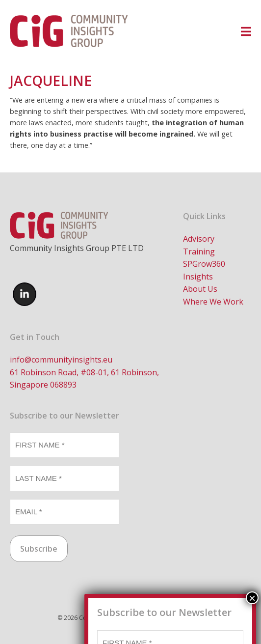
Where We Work (213, 302)
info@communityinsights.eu (61, 360)
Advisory (199, 239)
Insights (198, 277)
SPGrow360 (204, 264)
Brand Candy (186, 618)
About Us (200, 289)
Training (199, 252)
